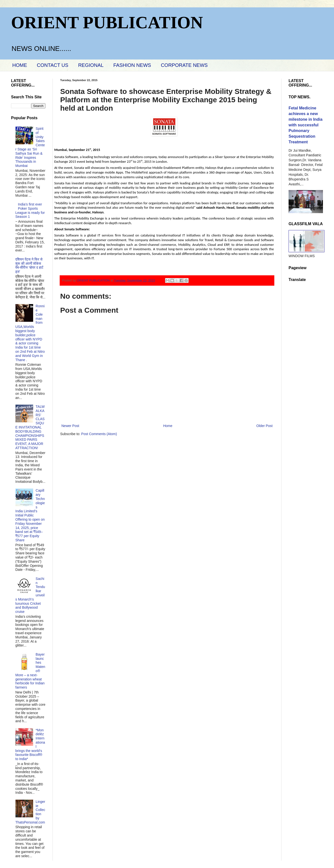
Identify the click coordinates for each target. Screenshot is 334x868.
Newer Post (70, 426)
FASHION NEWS (132, 65)
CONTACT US (53, 65)
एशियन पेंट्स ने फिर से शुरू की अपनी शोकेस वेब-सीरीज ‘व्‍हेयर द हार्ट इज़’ (29, 265)
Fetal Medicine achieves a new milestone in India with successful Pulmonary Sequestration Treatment (306, 125)
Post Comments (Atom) (99, 434)
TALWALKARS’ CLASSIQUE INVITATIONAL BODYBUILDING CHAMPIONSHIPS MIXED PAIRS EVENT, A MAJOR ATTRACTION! (30, 427)
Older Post (264, 426)
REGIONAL (91, 65)
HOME (20, 65)
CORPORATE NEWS (184, 65)
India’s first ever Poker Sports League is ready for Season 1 (30, 210)
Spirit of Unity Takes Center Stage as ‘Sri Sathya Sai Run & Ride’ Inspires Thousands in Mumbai (30, 147)
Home (168, 426)
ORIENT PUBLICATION (107, 22)
